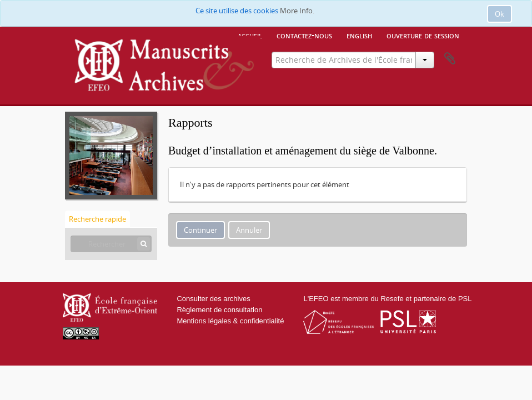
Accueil (250, 35)
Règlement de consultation (219, 310)
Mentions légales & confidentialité (230, 321)
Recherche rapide (97, 219)
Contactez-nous (304, 35)
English (359, 35)
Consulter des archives (213, 299)
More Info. (297, 11)
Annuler (249, 230)
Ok (500, 14)
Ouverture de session (423, 35)
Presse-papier (450, 59)
